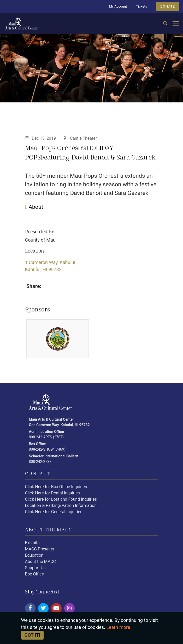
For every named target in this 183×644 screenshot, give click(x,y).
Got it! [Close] (32, 635)
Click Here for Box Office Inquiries (56, 487)
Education (34, 555)
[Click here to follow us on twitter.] (43, 608)
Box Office (34, 574)
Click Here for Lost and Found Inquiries (61, 499)
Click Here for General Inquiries (54, 512)
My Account (118, 6)
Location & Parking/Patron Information (61, 505)
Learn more (118, 627)
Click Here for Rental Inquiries (52, 493)
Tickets (141, 6)
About (34, 207)
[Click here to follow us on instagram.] (69, 608)
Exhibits (32, 543)
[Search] (165, 23)
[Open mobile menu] (176, 24)
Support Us (35, 568)
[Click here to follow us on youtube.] (56, 608)
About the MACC (40, 562)
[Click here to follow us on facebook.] (30, 608)
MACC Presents (40, 549)
